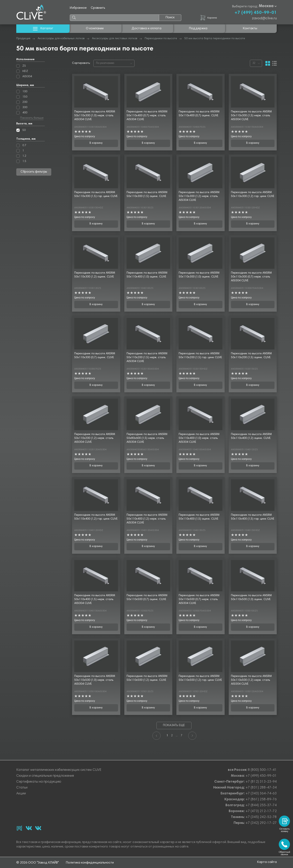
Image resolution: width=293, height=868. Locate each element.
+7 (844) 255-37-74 (261, 805)
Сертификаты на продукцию (39, 782)
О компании (95, 28)
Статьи (22, 788)
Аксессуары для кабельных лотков (61, 39)
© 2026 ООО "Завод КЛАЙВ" (38, 863)
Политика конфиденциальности (90, 863)
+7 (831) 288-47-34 (261, 788)
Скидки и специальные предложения (45, 776)
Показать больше (32, 118)
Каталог (43, 29)
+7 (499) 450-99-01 (256, 13)
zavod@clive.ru (264, 18)
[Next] (192, 736)
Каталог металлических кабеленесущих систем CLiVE (59, 770)
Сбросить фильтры (34, 172)
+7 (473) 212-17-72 (261, 811)
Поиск (170, 17)
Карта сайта (267, 863)
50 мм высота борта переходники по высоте (215, 39)
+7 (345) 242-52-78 (261, 817)
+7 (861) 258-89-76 (261, 800)
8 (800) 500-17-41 (262, 770)
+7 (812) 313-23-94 (261, 782)
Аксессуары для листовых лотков (115, 39)
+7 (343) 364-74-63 (261, 794)
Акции (21, 794)
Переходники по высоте (161, 39)
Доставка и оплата (146, 28)
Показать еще (174, 725)
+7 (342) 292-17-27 (261, 823)
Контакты (250, 28)
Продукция (23, 39)
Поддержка (198, 28)
